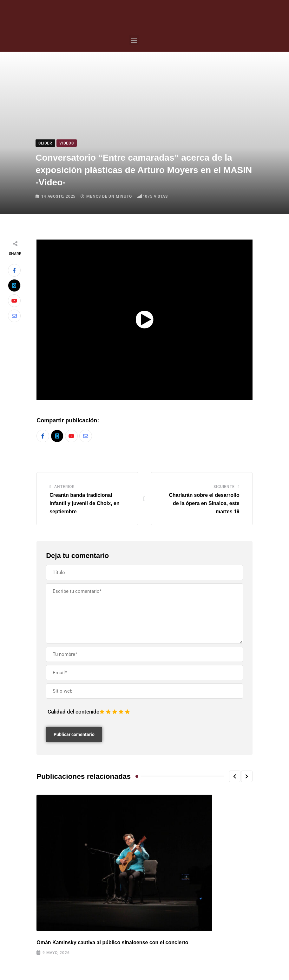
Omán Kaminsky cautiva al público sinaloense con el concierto (112, 942)
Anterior (64, 487)
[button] (134, 40)
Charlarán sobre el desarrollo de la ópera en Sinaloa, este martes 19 (204, 503)
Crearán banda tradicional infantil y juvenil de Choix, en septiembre (84, 503)
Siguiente (224, 487)
